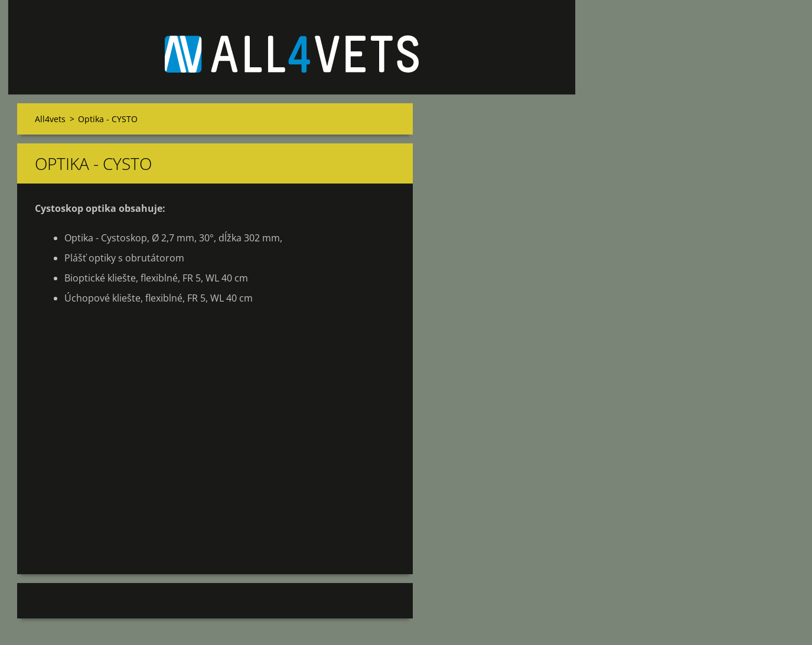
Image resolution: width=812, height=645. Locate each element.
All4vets (50, 119)
